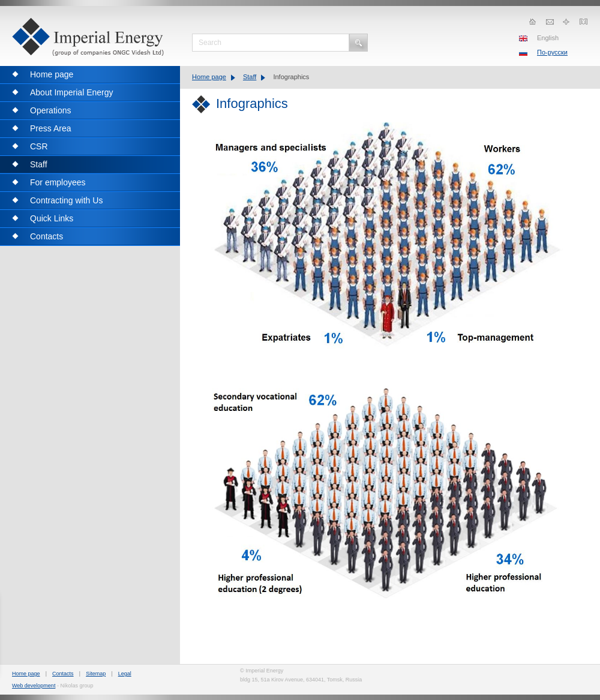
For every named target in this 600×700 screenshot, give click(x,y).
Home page (209, 77)
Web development (34, 686)
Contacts (63, 674)
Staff (250, 77)
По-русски (552, 52)
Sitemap (96, 674)
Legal (125, 674)
